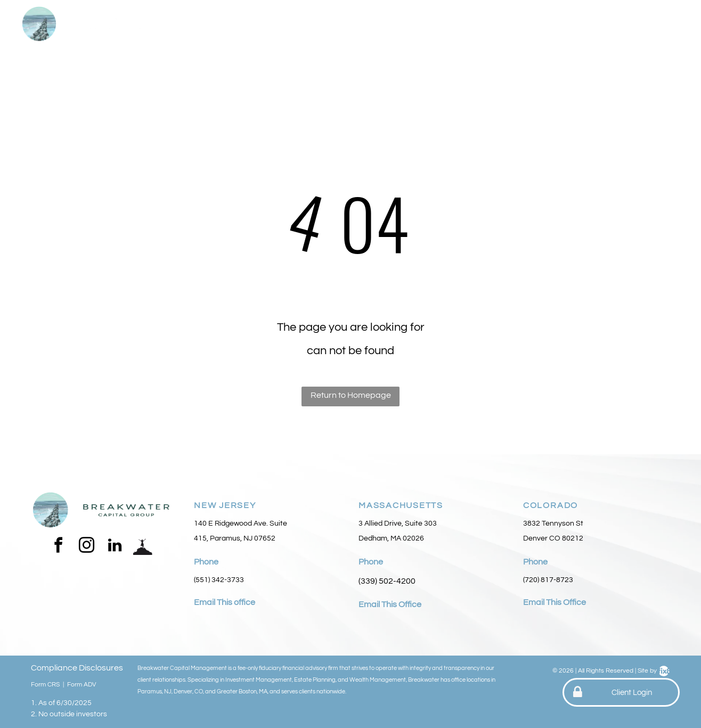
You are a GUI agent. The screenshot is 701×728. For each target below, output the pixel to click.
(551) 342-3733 (219, 580)
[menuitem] (253, 26)
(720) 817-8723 (548, 580)
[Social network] (143, 547)
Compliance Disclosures (77, 668)
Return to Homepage (351, 395)
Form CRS (45, 685)
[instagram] (86, 547)
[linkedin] (115, 547)
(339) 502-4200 (387, 581)
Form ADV (82, 685)
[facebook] (58, 547)
